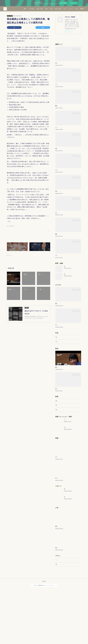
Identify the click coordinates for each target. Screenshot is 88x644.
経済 (56, 9)
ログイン (74, 3)
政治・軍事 (45, 9)
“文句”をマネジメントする (62, 614)
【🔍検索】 (36, 9)
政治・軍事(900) (11, 226)
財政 (51, 9)
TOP (30, 9)
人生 (69, 9)
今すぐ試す (63, 3)
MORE (82, 9)
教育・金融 (63, 9)
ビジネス (76, 9)
